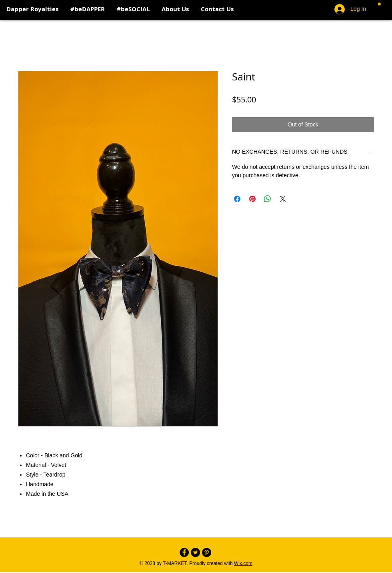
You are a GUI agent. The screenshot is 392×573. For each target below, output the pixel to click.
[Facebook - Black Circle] (184, 552)
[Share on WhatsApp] (268, 199)
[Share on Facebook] (237, 199)
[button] (379, 4)
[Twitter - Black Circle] (195, 552)
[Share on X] (283, 199)
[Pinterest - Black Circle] (207, 552)
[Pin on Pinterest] (252, 199)
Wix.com (243, 563)
